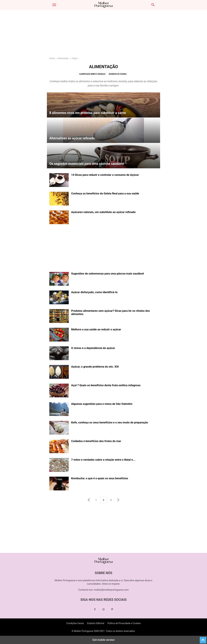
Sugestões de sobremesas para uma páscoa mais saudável (108, 274)
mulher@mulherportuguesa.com (111, 590)
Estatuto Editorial (96, 623)
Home (52, 58)
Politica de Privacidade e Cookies (124, 623)
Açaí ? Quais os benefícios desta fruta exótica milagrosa (106, 385)
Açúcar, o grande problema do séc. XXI (95, 367)
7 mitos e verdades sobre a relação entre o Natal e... (103, 460)
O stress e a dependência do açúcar (93, 348)
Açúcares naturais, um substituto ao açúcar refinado (103, 212)
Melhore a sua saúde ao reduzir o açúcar (96, 329)
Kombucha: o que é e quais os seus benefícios (100, 478)
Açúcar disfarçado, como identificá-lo (94, 292)
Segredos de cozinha (118, 74)
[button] (54, 5)
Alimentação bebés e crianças (92, 74)
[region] (103, 35)
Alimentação (63, 58)
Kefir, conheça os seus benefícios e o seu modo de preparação (110, 422)
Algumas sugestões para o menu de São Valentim (102, 404)
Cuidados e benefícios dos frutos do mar (96, 441)
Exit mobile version (103, 640)
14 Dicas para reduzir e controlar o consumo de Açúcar (105, 175)
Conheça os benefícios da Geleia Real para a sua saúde (105, 193)
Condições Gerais (75, 623)
